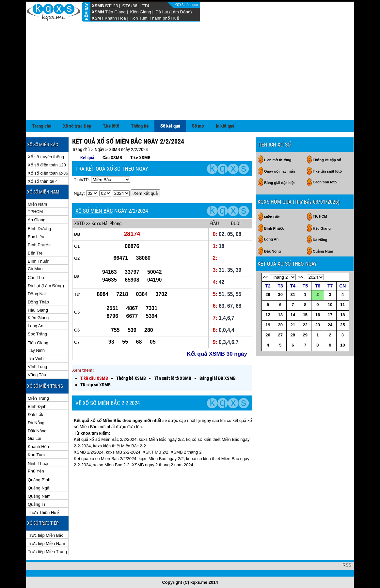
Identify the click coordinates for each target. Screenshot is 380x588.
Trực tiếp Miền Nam (46, 543)
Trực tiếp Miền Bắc (46, 535)
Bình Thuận (39, 261)
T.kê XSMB (140, 158)
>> (301, 277)
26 (268, 335)
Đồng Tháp (38, 302)
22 (305, 325)
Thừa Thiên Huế (43, 512)
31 (293, 294)
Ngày (99, 149)
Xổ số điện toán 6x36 (48, 173)
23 (318, 325)
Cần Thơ (36, 278)
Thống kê (140, 126)
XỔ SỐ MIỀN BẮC (94, 211)
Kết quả (87, 158)
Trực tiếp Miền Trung (47, 552)
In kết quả (225, 126)
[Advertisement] (190, 71)
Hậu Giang (38, 310)
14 (293, 315)
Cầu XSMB (112, 158)
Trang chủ (42, 126)
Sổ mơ (198, 126)
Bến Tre (35, 253)
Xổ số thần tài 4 (43, 181)
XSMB (98, 6)
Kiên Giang (140, 12)
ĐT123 (111, 6)
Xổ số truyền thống (46, 157)
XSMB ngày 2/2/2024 (128, 149)
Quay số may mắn (279, 171)
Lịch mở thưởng (278, 160)
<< (265, 277)
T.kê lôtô (111, 126)
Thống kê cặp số (327, 160)
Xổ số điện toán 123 (47, 165)
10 (330, 305)
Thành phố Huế (164, 18)
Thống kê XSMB (131, 378)
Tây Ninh (36, 350)
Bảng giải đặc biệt (279, 183)
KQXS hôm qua (187, 5)
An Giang (37, 220)
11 (342, 305)
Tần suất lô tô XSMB (173, 378)
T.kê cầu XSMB (94, 378)
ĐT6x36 (130, 6)
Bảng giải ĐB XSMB (218, 378)
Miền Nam (37, 204)
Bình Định (37, 406)
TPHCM (35, 212)
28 (293, 335)
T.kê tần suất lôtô (327, 171)
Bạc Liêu (36, 237)
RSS (347, 565)
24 (330, 325)
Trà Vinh (36, 358)
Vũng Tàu (37, 375)
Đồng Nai (37, 294)
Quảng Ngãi (39, 488)
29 (268, 294)
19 (268, 325)
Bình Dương (39, 229)
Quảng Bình (39, 480)
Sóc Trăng (37, 334)
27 (280, 335)
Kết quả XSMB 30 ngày (217, 354)
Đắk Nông (37, 431)
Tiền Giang (115, 12)
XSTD (79, 224)
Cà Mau (35, 269)
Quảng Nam (39, 496)
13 (280, 315)
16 (318, 315)
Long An (36, 326)
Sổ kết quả (170, 126)
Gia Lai (34, 438)
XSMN (98, 12)
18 (342, 315)
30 (280, 294)
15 (305, 315)
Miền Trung (38, 398)
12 (268, 315)
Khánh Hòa (115, 18)
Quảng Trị (37, 504)
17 (330, 315)
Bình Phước (39, 245)
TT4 (145, 6)
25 (342, 325)
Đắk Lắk (35, 415)
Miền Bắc (272, 217)
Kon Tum (139, 18)
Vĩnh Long (37, 367)
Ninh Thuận (39, 464)
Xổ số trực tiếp (77, 126)
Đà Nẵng (36, 423)
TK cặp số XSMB (95, 385)
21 (293, 325)
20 (280, 325)
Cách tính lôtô (325, 182)
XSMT (98, 18)
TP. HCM (320, 216)
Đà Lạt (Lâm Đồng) (174, 12)
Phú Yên (36, 471)
